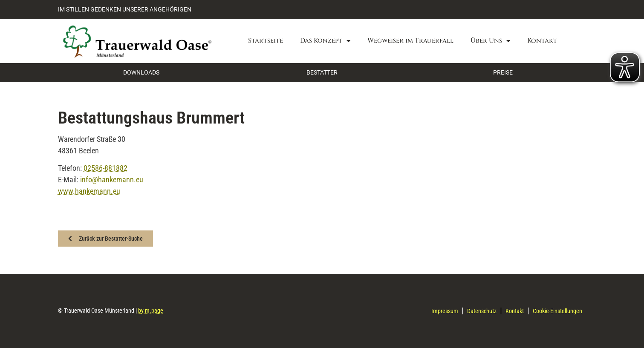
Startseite (266, 41)
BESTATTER (322, 72)
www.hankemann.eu (89, 191)
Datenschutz (482, 311)
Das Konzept (325, 41)
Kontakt (542, 41)
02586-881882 (105, 168)
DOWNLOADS (141, 72)
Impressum (445, 311)
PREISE (503, 72)
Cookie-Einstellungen (557, 311)
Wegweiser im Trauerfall (410, 41)
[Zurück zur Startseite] (137, 41)
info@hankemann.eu (112, 180)
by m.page (151, 311)
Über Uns (490, 41)
